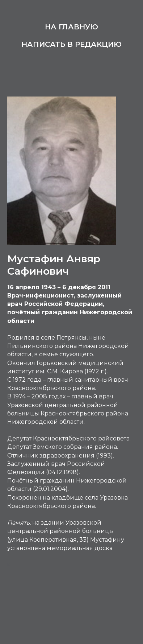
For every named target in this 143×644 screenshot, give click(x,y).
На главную (71, 27)
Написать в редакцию (71, 44)
